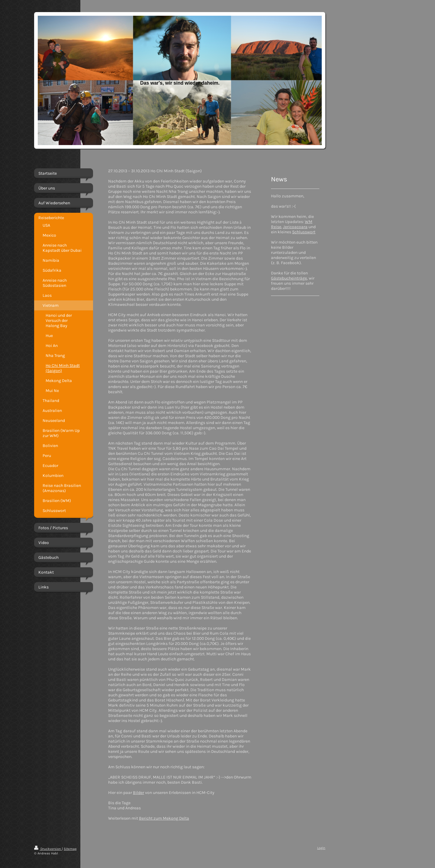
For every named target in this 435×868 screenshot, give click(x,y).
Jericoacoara (295, 227)
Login (321, 848)
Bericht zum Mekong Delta (164, 818)
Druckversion (48, 849)
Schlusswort (304, 232)
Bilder (139, 793)
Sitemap (70, 849)
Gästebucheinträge (289, 278)
